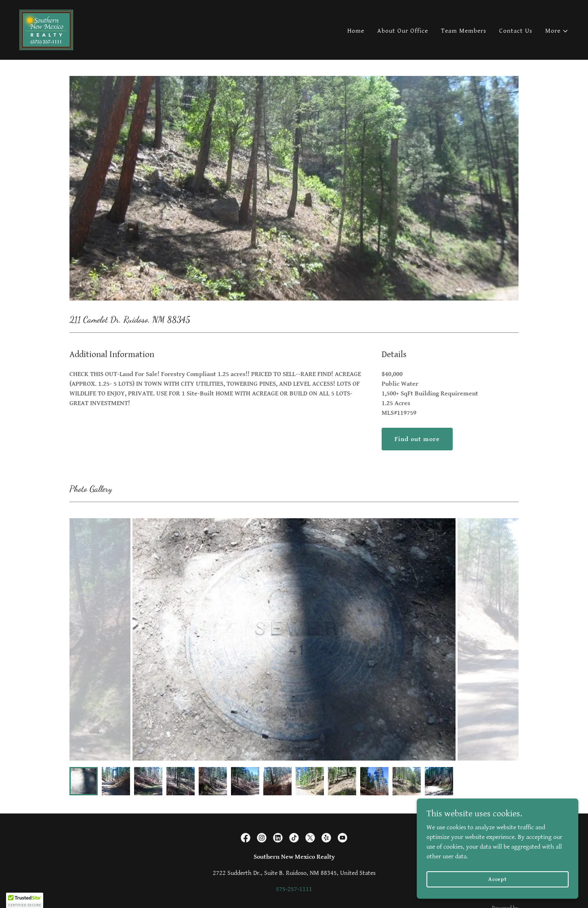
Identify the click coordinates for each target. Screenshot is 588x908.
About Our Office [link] (403, 31)
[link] (46, 30)
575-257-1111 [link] (294, 889)
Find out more (417, 439)
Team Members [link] (464, 31)
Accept (498, 879)
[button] (557, 31)
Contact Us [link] (516, 31)
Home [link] (356, 31)
